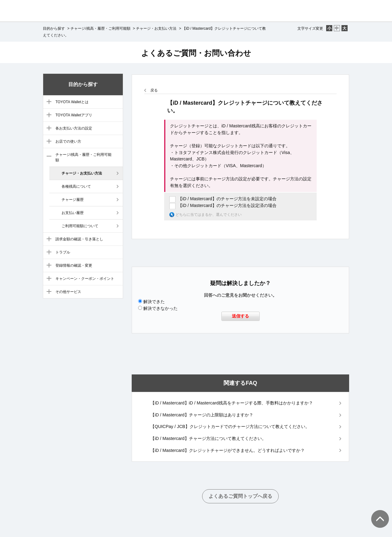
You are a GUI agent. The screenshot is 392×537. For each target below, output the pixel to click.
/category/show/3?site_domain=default (48, 102)
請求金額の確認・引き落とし (79, 239)
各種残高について (76, 186)
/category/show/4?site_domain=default (48, 115)
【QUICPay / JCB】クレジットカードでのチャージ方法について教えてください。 (230, 426)
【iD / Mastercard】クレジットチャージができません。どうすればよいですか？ (228, 450)
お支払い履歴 (73, 213)
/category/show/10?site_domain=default (48, 266)
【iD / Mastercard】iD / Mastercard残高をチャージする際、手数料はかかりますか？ (232, 403)
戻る (154, 90)
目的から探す (54, 28)
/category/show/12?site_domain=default (48, 292)
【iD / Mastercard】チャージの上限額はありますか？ (202, 415)
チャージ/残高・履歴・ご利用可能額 (100, 28)
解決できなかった (160, 308)
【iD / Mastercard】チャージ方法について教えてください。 (208, 438)
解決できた (154, 302)
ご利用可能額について (80, 226)
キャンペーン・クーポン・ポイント (85, 279)
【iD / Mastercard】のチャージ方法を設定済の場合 (227, 205)
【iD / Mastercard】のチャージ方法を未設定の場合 (227, 199)
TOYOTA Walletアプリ (74, 115)
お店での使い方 (68, 141)
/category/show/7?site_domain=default (48, 157)
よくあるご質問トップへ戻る (240, 496)
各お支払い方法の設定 (74, 128)
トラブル (63, 252)
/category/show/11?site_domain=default (48, 279)
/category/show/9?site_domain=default (48, 253)
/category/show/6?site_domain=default (48, 142)
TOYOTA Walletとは (72, 102)
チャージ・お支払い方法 (156, 28)
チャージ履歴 (73, 200)
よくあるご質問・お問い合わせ (196, 53)
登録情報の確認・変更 (74, 265)
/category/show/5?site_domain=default (48, 129)
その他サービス (68, 292)
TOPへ (377, 513)
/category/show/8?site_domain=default (48, 239)
